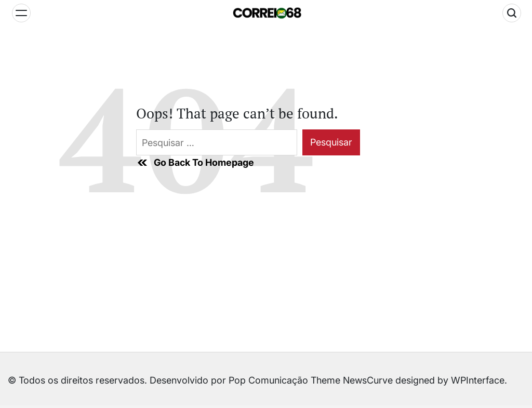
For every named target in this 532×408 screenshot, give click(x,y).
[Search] (512, 13)
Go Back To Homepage (195, 163)
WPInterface (478, 380)
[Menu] (21, 13)
